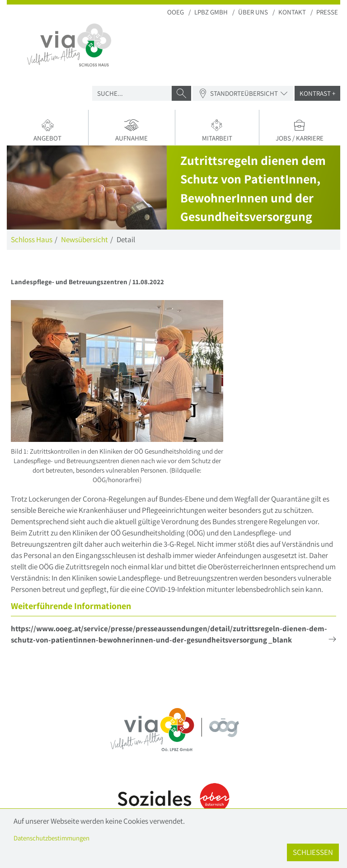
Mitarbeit (217, 131)
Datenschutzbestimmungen (52, 838)
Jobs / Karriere (300, 131)
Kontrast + (317, 93)
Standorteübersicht (243, 93)
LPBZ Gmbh (211, 12)
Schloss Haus (32, 239)
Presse (327, 12)
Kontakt (292, 12)
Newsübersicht (84, 239)
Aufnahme (131, 131)
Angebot (47, 131)
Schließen (313, 852)
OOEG (176, 12)
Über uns (253, 12)
